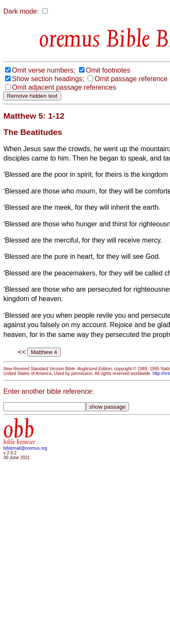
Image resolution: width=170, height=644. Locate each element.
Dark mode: (21, 11)
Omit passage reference (131, 79)
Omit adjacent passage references (64, 87)
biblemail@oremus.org (25, 448)
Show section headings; (48, 79)
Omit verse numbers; (44, 70)
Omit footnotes (108, 70)
